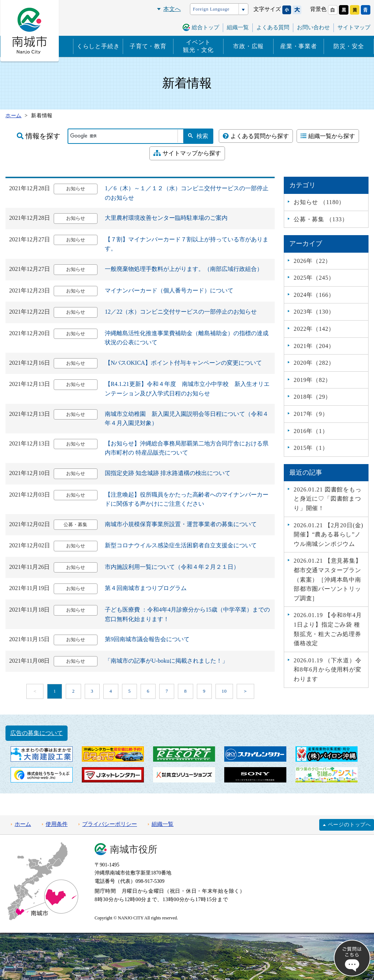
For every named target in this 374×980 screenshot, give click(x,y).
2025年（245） (314, 278)
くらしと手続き (98, 46)
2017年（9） (311, 414)
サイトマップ (354, 27)
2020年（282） (314, 363)
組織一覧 (238, 27)
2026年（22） (312, 261)
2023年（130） (314, 312)
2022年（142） (314, 329)
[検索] (123, 136)
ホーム (23, 824)
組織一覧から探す (328, 136)
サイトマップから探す (187, 153)
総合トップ (205, 27)
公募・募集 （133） (321, 219)
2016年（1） (311, 431)
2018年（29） (312, 397)
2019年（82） (312, 380)
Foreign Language (211, 9)
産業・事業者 (299, 46)
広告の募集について (37, 733)
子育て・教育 (148, 46)
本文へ (172, 9)
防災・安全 (349, 46)
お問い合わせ (313, 27)
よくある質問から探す (256, 136)
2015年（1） (311, 448)
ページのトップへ (350, 825)
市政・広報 (248, 46)
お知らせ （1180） (319, 202)
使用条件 (57, 824)
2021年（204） (314, 346)
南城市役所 (134, 849)
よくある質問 (273, 27)
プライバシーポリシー (110, 824)
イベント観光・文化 (198, 46)
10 (224, 691)
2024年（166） (314, 295)
